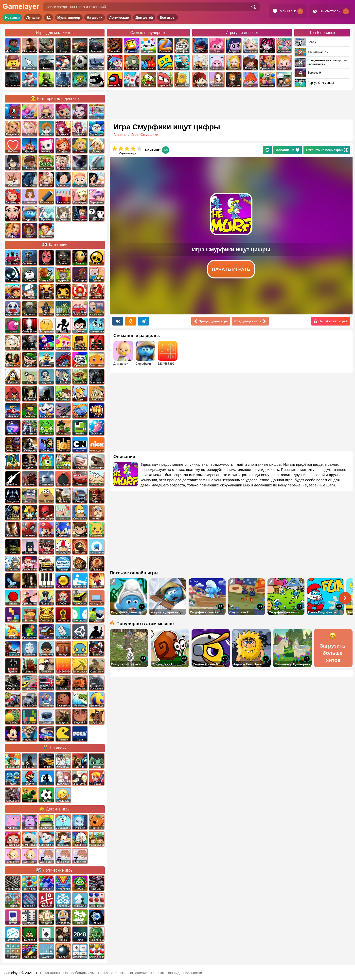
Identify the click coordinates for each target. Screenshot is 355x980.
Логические (119, 17)
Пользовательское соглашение (123, 973)
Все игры (168, 17)
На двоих (95, 17)
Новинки (12, 17)
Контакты (52, 973)
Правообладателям (79, 973)
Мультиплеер (69, 17)
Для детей (144, 17)
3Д (49, 17)
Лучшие (33, 17)
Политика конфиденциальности (177, 973)
